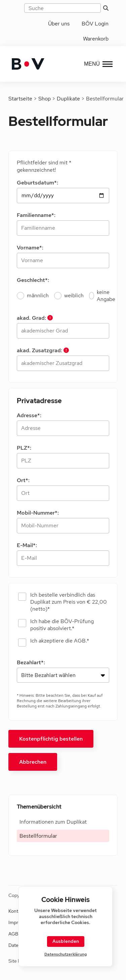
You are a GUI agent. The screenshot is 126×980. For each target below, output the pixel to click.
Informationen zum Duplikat (53, 822)
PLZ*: (24, 448)
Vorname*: (30, 248)
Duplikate (68, 99)
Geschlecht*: (33, 280)
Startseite (20, 99)
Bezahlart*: (31, 662)
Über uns (59, 24)
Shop (45, 99)
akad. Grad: (35, 318)
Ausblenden (66, 941)
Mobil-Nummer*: (38, 513)
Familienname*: (36, 215)
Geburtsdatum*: (37, 183)
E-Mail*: (27, 545)
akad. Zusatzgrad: (43, 350)
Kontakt (16, 911)
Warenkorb (96, 39)
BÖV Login (95, 24)
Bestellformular (38, 836)
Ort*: (23, 480)
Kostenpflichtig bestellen (51, 739)
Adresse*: (29, 415)
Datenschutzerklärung (66, 954)
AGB (13, 934)
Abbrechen (33, 762)
